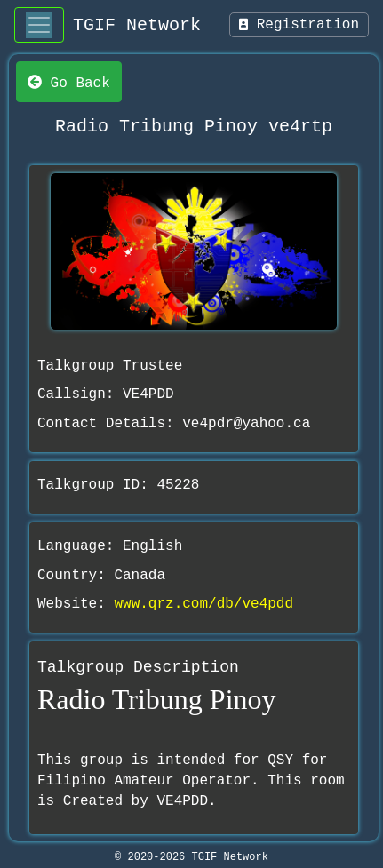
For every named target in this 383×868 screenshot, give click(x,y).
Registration (299, 25)
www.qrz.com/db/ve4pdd (203, 604)
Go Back (69, 82)
